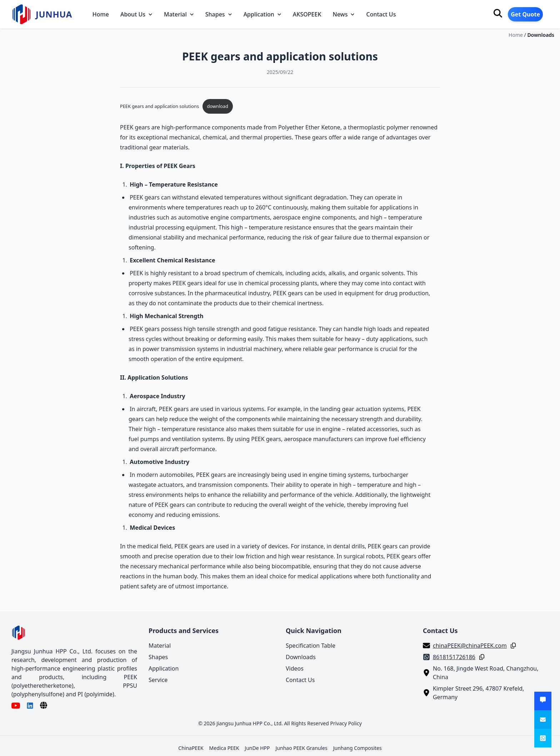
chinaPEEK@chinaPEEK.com (470, 646)
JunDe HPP (257, 748)
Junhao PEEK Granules (302, 748)
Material (179, 14)
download (217, 106)
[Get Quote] (543, 701)
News (344, 14)
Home (101, 14)
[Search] (498, 13)
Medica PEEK (224, 748)
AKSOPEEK (307, 14)
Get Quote (525, 14)
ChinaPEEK (191, 748)
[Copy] (512, 646)
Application (262, 14)
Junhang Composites (357, 748)
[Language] (44, 705)
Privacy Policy (346, 723)
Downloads (541, 35)
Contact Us (381, 14)
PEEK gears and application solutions (159, 106)
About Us (136, 14)
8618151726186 (454, 657)
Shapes (219, 14)
